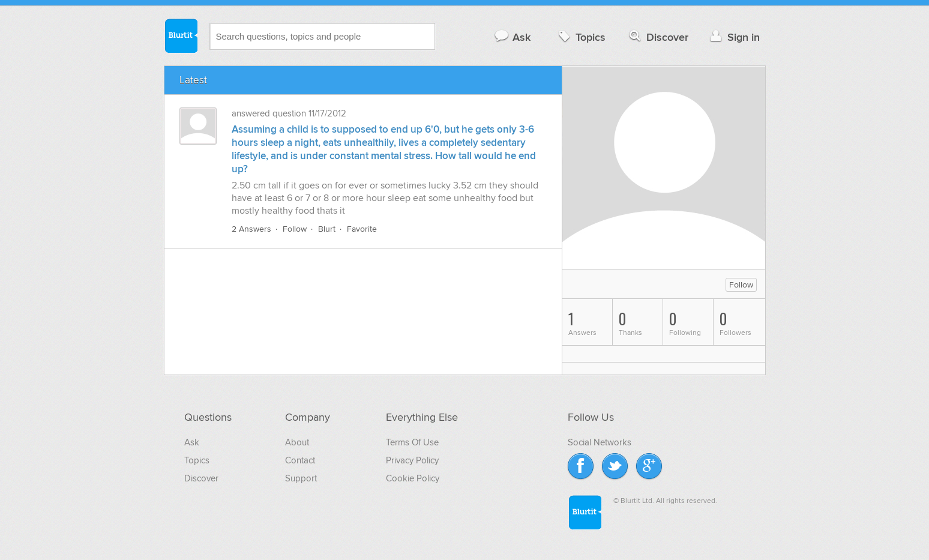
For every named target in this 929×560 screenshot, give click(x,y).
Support (301, 478)
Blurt (327, 229)
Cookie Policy (413, 478)
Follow (295, 229)
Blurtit (181, 35)
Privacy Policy (412, 460)
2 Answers (251, 229)
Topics (581, 37)
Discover (657, 37)
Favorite (362, 229)
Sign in (734, 37)
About (297, 442)
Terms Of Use (412, 442)
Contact (300, 460)
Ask (512, 37)
